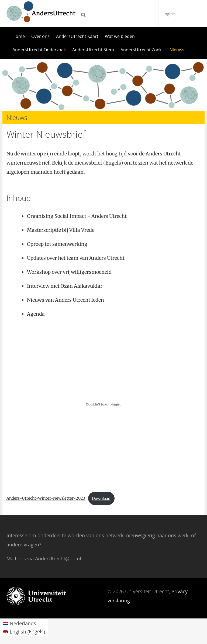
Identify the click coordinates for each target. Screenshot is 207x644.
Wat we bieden (120, 36)
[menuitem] (24, 623)
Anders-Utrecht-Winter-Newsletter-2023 (46, 499)
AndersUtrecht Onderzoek (39, 50)
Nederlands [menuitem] (23, 623)
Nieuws (177, 50)
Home (19, 36)
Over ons (40, 36)
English (169, 14)
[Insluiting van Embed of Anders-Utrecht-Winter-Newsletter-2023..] (103, 404)
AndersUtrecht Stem (93, 50)
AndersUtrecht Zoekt (142, 50)
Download (101, 499)
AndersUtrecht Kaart (77, 36)
